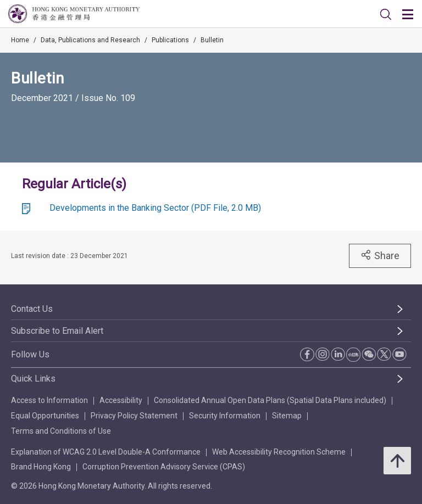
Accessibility (121, 400)
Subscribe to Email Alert (57, 331)
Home (20, 40)
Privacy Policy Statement (134, 416)
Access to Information (49, 400)
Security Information (225, 416)
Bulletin (212, 40)
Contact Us (32, 309)
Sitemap (287, 416)
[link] (386, 14)
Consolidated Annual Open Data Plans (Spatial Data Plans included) (270, 400)
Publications (170, 40)
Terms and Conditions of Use (61, 431)
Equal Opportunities (45, 416)
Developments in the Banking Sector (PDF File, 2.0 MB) (155, 208)
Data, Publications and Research (90, 40)
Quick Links (33, 379)
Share (380, 255)
